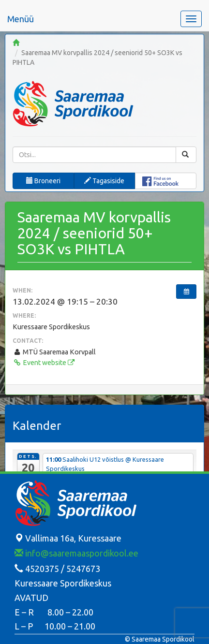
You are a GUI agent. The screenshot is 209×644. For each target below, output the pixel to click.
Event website (44, 363)
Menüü (21, 19)
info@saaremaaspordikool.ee (76, 553)
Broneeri (43, 181)
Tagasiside (104, 181)
